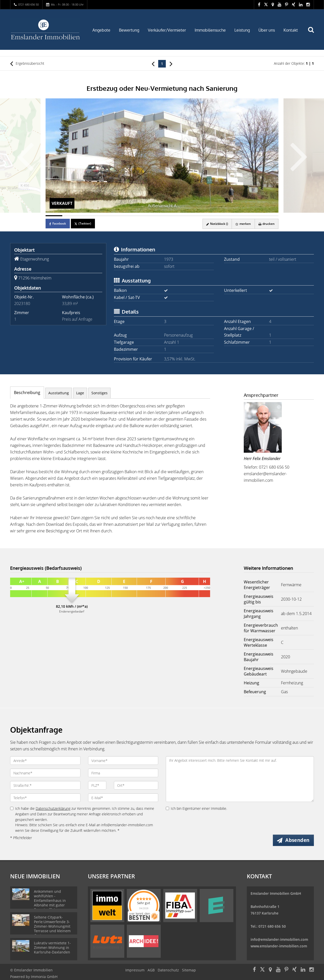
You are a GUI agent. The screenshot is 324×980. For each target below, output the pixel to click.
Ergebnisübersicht (27, 63)
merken (243, 224)
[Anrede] (45, 760)
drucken (266, 224)
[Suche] (313, 33)
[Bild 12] (237, 216)
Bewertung (129, 30)
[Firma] (123, 773)
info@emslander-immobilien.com (279, 939)
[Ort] (136, 785)
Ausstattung (59, 393)
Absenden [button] (298, 840)
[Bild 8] (170, 216)
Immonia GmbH (44, 977)
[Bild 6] (137, 216)
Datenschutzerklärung (53, 808)
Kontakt (291, 30)
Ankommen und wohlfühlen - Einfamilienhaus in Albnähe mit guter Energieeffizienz (50, 900)
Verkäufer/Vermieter (167, 30)
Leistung (242, 30)
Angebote (101, 30)
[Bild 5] (120, 216)
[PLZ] (97, 785)
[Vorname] (123, 760)
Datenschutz (168, 970)
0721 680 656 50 (28, 4)
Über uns (267, 30)
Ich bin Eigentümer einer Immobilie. (196, 808)
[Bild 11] (220, 216)
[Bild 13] (253, 216)
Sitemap (189, 970)
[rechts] (171, 63)
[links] (153, 63)
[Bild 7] (154, 216)
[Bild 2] (71, 216)
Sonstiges (99, 393)
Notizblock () (216, 224)
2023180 (22, 303)
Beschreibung (27, 393)
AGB (151, 970)
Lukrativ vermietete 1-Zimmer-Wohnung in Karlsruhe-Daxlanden (52, 948)
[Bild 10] (204, 216)
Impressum (135, 970)
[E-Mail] (123, 798)
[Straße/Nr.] (45, 785)
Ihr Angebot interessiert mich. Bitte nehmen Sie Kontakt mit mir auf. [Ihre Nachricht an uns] (240, 779)
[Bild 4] (104, 216)
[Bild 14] (270, 216)
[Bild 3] (87, 216)
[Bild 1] (54, 216)
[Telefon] (45, 798)
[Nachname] (45, 773)
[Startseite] (45, 30)
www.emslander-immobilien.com (279, 946)
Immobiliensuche (210, 30)
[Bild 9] (187, 216)
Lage (80, 393)
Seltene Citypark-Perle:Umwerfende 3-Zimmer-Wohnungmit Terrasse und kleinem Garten (52, 926)
